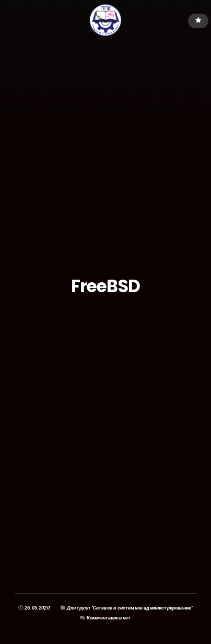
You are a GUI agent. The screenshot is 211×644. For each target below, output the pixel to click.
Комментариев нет (109, 618)
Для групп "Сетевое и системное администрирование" (130, 608)
